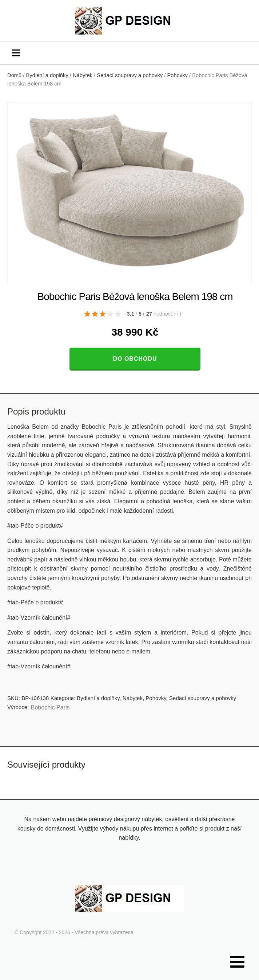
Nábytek (83, 75)
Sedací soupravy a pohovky (130, 75)
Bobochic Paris (50, 707)
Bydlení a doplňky (47, 75)
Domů (14, 75)
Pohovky (177, 75)
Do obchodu (135, 359)
